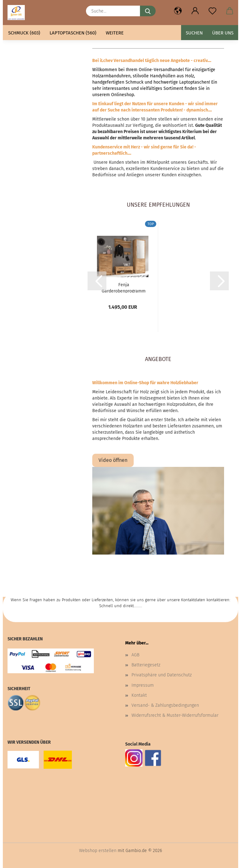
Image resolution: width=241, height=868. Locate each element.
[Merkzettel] (212, 11)
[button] (178, 11)
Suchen (194, 33)
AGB (135, 655)
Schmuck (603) (24, 33)
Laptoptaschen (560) (73, 33)
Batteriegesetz (146, 665)
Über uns (223, 33)
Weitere (115, 33)
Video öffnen (113, 460)
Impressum (143, 685)
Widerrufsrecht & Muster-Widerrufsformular (175, 715)
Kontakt (139, 695)
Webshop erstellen (98, 851)
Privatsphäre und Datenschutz (162, 675)
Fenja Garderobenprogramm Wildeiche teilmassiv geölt (124, 287)
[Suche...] (148, 11)
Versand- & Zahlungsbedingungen (165, 705)
